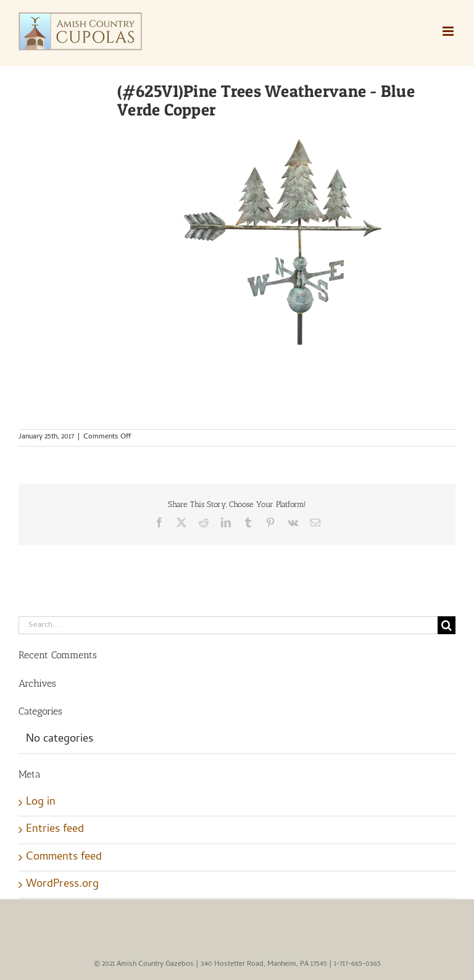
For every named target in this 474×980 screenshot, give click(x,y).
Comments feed (64, 857)
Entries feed (55, 830)
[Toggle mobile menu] (449, 31)
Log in (41, 802)
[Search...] (228, 625)
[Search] (447, 625)
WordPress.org (62, 885)
